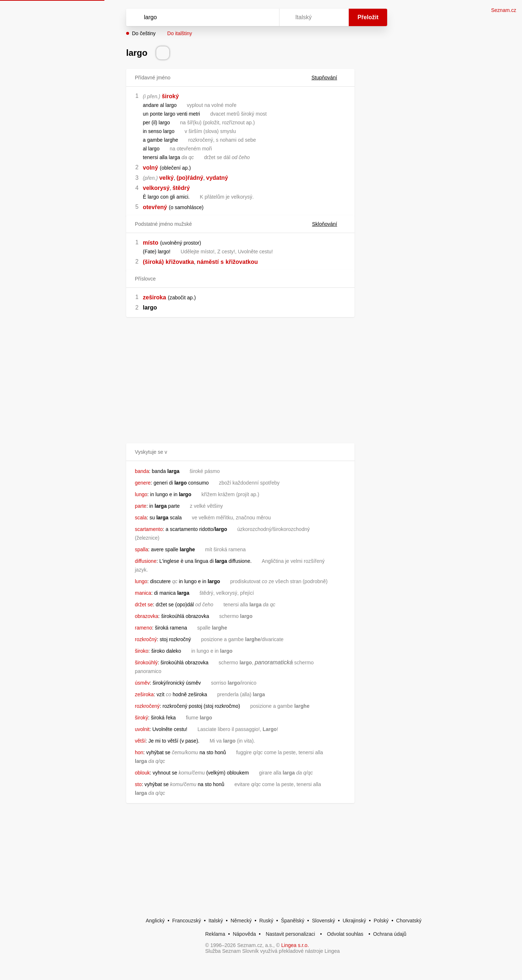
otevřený (155, 207)
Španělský (293, 921)
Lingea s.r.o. (295, 945)
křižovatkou (242, 262)
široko (142, 651)
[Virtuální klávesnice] (267, 17)
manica (143, 593)
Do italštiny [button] (179, 33)
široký (170, 96)
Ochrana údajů (390, 934)
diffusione (146, 561)
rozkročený (147, 706)
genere (143, 483)
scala (141, 518)
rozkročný (146, 639)
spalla (142, 549)
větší (140, 741)
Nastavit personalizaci (290, 934)
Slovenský (323, 921)
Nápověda (244, 934)
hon (139, 752)
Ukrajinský (354, 921)
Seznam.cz (504, 10)
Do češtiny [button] (144, 33)
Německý (241, 921)
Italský (216, 921)
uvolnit (142, 729)
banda (142, 471)
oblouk (142, 773)
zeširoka (154, 297)
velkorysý (156, 188)
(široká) (153, 262)
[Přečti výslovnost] (163, 53)
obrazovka (147, 616)
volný (150, 168)
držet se (144, 605)
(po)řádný (190, 178)
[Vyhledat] (201, 17)
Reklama (215, 934)
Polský (381, 921)
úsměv (142, 683)
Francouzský (187, 921)
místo (151, 243)
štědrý (181, 188)
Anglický (155, 921)
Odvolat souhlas (345, 934)
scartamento (149, 529)
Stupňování (329, 78)
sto (138, 784)
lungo (141, 494)
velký (166, 178)
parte (141, 506)
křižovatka (180, 262)
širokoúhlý (146, 663)
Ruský (266, 921)
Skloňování (329, 224)
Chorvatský (409, 921)
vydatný (217, 178)
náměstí (208, 262)
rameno (143, 628)
